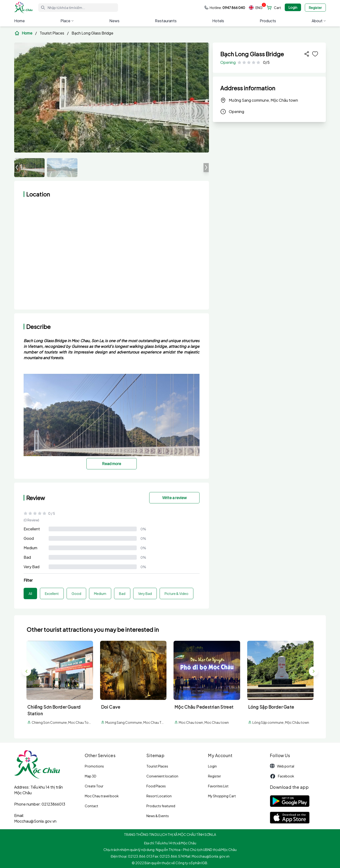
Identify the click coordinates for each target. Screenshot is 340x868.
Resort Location (159, 796)
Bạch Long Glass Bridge (92, 33)
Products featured (161, 806)
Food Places (156, 786)
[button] (206, 168)
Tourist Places (52, 33)
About (319, 21)
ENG (256, 8)
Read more (112, 464)
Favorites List (218, 786)
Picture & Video (176, 593)
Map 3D (91, 776)
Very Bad (32, 567)
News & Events (158, 816)
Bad (27, 557)
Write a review (174, 498)
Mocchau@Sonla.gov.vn (35, 821)
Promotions (94, 766)
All (30, 593)
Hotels (218, 21)
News (114, 21)
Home (19, 21)
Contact (91, 806)
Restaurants (166, 21)
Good (29, 538)
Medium (30, 548)
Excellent (32, 529)
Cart (277, 8)
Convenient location (162, 776)
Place (67, 21)
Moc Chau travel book (102, 796)
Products (268, 21)
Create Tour (94, 786)
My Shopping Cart (222, 796)
